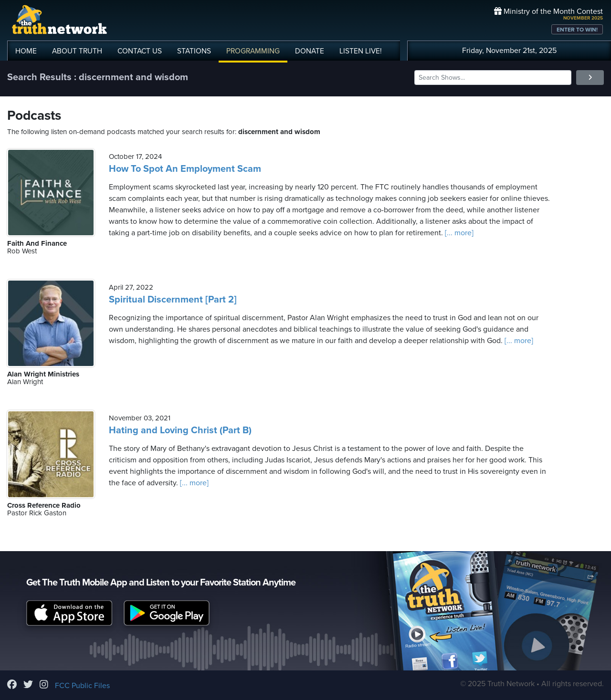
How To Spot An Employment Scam (185, 169)
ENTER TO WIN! (577, 30)
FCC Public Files (82, 686)
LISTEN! (361, 51)
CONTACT (140, 51)
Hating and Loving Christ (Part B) (180, 430)
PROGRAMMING (253, 51)
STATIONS (194, 51)
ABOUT (77, 51)
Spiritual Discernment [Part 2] (173, 300)
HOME (26, 51)
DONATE (310, 51)
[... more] (458, 233)
